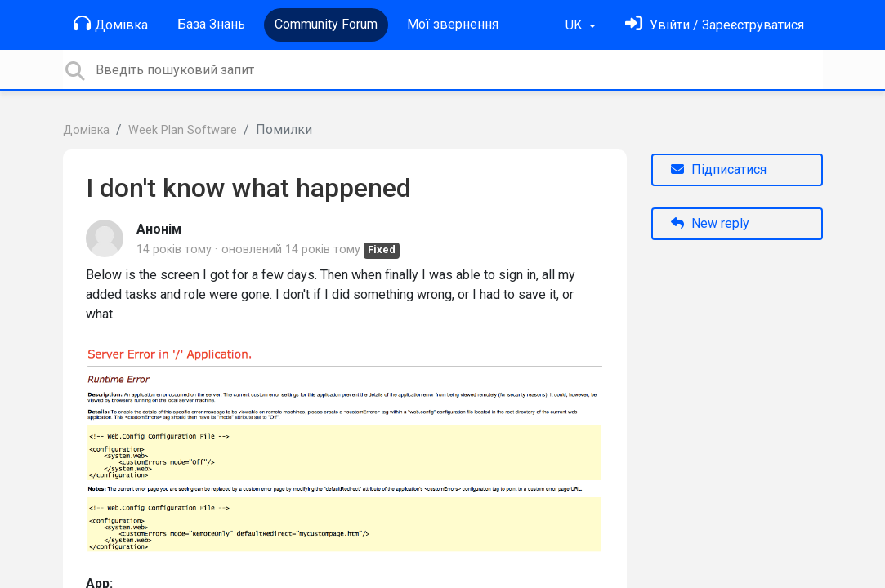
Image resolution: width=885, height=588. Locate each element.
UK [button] (575, 25)
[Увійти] (715, 25)
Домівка (111, 24)
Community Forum (326, 24)
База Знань (211, 24)
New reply (710, 223)
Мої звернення (453, 24)
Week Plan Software (183, 130)
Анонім (159, 229)
